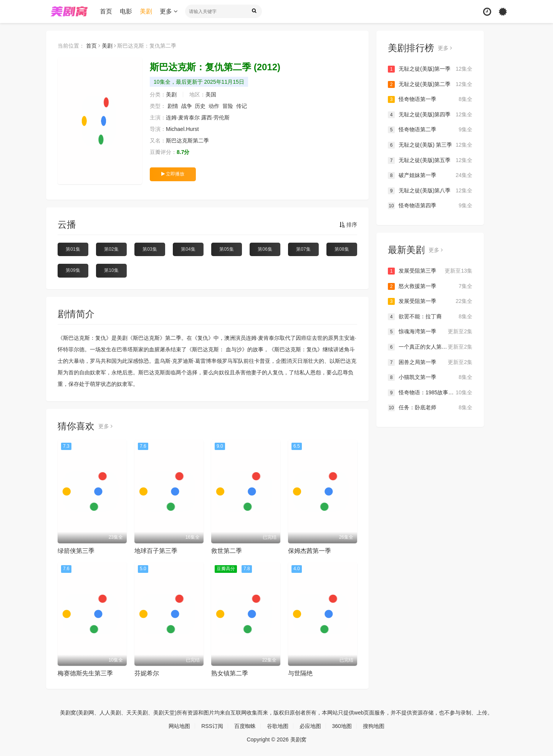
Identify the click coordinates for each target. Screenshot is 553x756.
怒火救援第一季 (430, 286)
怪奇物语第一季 (430, 99)
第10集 (111, 270)
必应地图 (310, 726)
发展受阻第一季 (430, 301)
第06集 (265, 249)
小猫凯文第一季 (430, 377)
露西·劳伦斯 (215, 117)
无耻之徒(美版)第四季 (430, 115)
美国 (211, 94)
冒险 (228, 106)
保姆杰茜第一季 (310, 551)
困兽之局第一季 (430, 362)
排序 (348, 225)
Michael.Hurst (182, 129)
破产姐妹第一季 (430, 175)
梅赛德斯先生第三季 (85, 673)
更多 (169, 11)
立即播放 (173, 174)
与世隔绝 (300, 673)
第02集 (111, 249)
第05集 (226, 249)
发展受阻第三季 (430, 271)
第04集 (188, 249)
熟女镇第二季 (230, 673)
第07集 (303, 249)
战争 (187, 106)
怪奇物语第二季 (430, 130)
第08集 (342, 249)
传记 (242, 106)
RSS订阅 (212, 726)
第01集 (73, 249)
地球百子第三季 (156, 551)
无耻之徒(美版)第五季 (430, 160)
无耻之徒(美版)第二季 (430, 84)
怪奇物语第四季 (430, 206)
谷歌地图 (278, 726)
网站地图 (179, 726)
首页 (106, 11)
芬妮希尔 (147, 673)
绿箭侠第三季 (76, 551)
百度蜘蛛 (245, 726)
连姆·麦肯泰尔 (183, 117)
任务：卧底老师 (430, 408)
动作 (214, 106)
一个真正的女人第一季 (430, 347)
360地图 (342, 726)
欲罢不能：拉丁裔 (430, 317)
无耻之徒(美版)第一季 (430, 69)
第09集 (73, 270)
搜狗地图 (374, 726)
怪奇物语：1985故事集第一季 (430, 393)
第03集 (150, 249)
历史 (200, 106)
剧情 (173, 106)
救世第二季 (227, 551)
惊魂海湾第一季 (430, 332)
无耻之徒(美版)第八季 (430, 191)
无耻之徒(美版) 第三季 (430, 145)
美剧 (146, 11)
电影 (126, 11)
